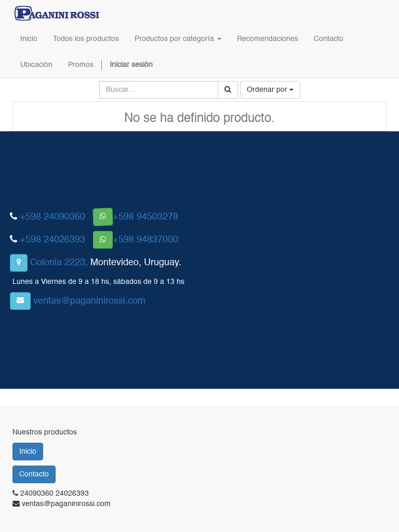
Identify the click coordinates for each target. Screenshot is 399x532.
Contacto (34, 474)
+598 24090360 (52, 217)
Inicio (28, 452)
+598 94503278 (145, 217)
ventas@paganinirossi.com (89, 301)
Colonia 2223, (59, 263)
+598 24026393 (52, 240)
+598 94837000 (145, 240)
